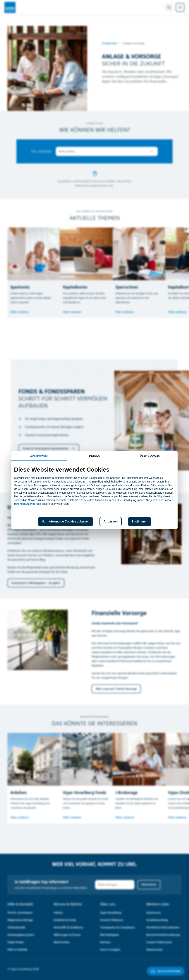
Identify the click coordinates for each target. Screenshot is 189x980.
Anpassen (111, 521)
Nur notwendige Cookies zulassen (66, 521)
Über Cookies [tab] (150, 456)
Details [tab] (95, 456)
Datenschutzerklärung (28, 504)
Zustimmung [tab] (39, 456)
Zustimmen (139, 521)
